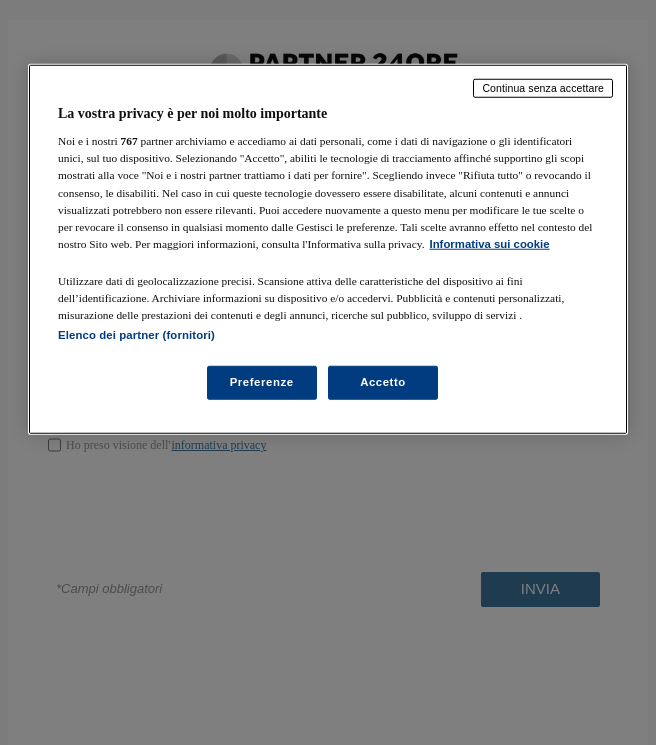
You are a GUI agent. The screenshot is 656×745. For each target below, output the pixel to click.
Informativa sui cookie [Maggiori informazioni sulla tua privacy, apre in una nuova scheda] (490, 243)
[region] (328, 249)
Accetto (383, 382)
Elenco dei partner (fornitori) (136, 335)
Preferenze (262, 382)
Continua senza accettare (543, 88)
